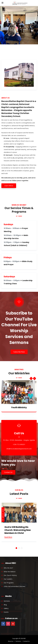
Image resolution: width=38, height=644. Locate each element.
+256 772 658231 (19, 444)
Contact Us (8, 472)
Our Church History (10, 575)
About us (11, 641)
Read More (8, 537)
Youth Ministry (19, 407)
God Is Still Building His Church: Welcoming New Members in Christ (18, 530)
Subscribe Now (19, 352)
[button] (16, 548)
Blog (5, 605)
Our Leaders (8, 579)
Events (6, 612)
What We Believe (10, 572)
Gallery (6, 608)
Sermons (7, 601)
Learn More (9, 186)
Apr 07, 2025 (3, 515)
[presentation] (31, 378)
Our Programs (9, 583)
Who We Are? (8, 568)
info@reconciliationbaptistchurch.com (19, 449)
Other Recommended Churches (14, 586)
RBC (25, 638)
